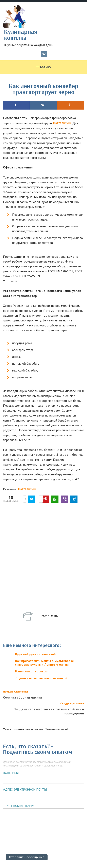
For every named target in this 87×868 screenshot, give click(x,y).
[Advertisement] (43, 555)
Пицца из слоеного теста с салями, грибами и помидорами (49, 711)
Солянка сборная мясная (23, 697)
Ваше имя (11, 773)
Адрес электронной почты (25, 790)
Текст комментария (19, 806)
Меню (43, 67)
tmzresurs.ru (62, 123)
